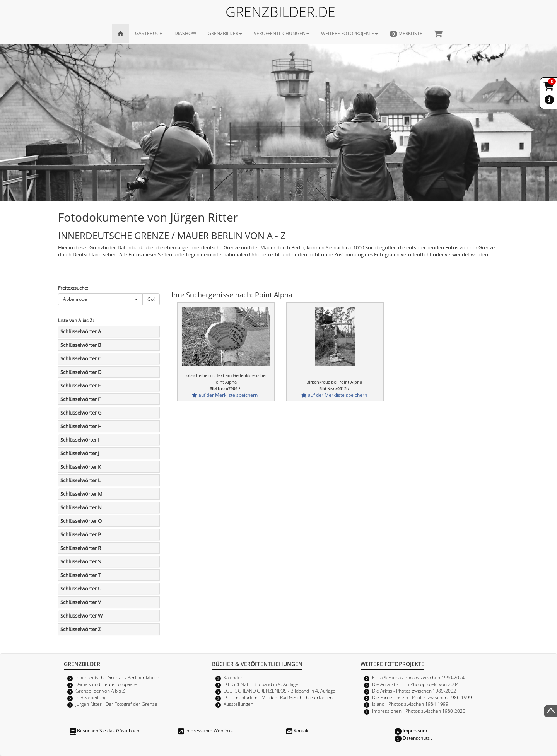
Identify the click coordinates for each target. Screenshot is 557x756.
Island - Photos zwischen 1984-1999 (410, 704)
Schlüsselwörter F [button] (80, 399)
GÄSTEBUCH (149, 33)
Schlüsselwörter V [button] (81, 602)
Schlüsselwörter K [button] (81, 467)
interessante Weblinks (205, 730)
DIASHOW (185, 33)
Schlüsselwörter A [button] (81, 331)
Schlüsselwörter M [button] (81, 494)
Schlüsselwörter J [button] (80, 453)
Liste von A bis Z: (76, 320)
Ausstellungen (238, 704)
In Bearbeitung (91, 697)
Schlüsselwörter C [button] (81, 358)
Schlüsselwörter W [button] (81, 616)
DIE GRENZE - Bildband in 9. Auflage (261, 684)
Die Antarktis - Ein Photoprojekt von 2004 (415, 684)
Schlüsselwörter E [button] (80, 386)
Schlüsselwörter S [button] (80, 561)
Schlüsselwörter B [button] (81, 345)
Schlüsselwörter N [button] (81, 507)
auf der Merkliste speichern (225, 395)
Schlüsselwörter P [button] (81, 534)
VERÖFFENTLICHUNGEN (282, 33)
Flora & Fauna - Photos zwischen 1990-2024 (418, 677)
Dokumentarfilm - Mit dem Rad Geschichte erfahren (278, 697)
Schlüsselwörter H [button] (81, 426)
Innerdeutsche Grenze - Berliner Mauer (117, 677)
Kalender (233, 677)
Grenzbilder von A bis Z (100, 691)
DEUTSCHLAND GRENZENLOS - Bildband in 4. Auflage (279, 691)
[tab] (109, 331)
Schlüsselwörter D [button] (81, 372)
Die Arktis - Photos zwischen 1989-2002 (414, 691)
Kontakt (298, 730)
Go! (151, 299)
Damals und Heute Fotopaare (106, 684)
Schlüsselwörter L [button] (80, 480)
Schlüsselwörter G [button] (81, 413)
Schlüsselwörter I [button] (80, 440)
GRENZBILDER (225, 33)
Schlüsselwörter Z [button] (80, 629)
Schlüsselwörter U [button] (81, 589)
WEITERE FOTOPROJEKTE (349, 33)
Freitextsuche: (73, 288)
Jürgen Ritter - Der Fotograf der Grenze (116, 704)
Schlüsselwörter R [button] (81, 548)
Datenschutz (412, 738)
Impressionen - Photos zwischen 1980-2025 (419, 711)
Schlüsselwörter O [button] (81, 521)
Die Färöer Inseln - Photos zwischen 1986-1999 (422, 697)
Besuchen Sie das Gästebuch (104, 730)
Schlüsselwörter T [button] (80, 575)
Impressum (411, 730)
